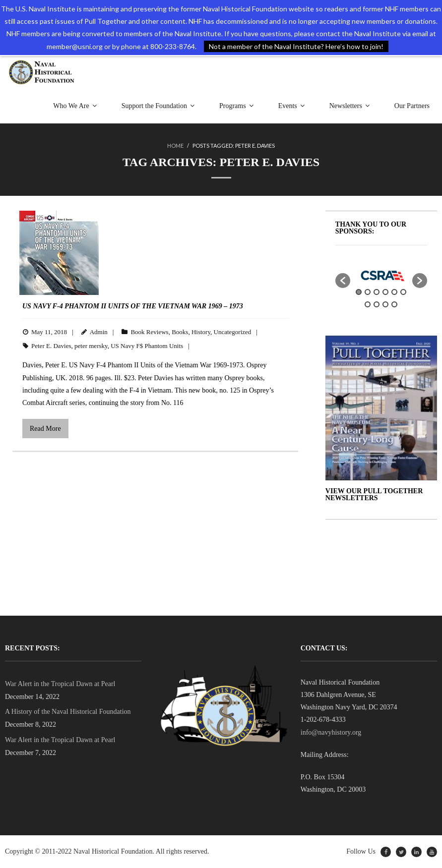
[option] (381, 275)
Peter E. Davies (51, 346)
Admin (99, 332)
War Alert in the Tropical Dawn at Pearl (60, 684)
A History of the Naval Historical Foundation (68, 712)
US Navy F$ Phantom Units (147, 346)
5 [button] (394, 292)
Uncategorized (233, 332)
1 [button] (359, 292)
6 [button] (403, 292)
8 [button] (377, 304)
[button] (343, 281)
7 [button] (368, 304)
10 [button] (394, 304)
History (201, 332)
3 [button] (377, 292)
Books (180, 332)
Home (175, 145)
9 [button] (385, 304)
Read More (45, 429)
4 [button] (385, 292)
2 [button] (368, 292)
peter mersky (91, 346)
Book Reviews (149, 332)
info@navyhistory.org (331, 732)
